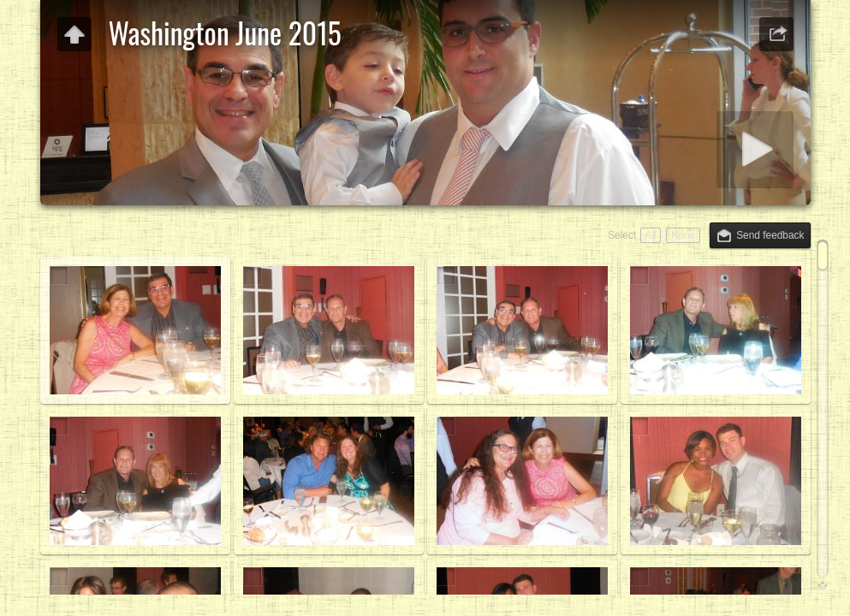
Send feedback (770, 235)
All (650, 235)
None (683, 235)
